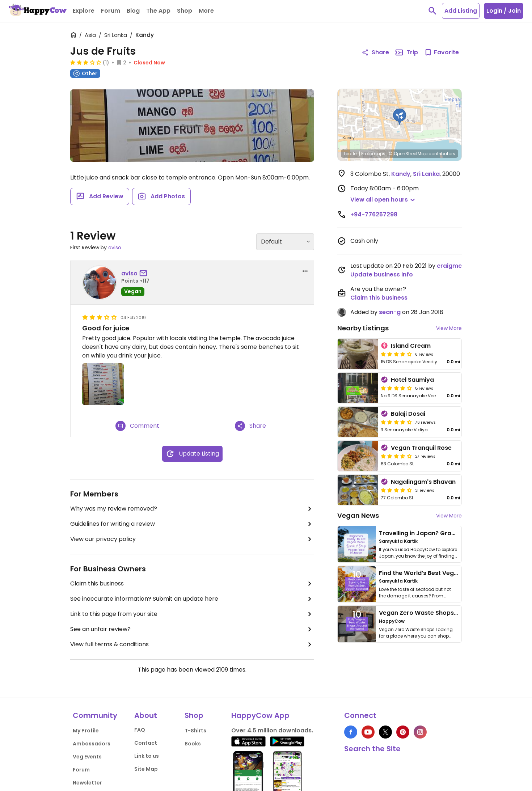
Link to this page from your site (192, 614)
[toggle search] (432, 11)
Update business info (382, 274)
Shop (194, 715)
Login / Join (504, 11)
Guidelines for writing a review (192, 524)
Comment (137, 426)
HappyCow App (260, 715)
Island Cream (411, 346)
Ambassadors (92, 744)
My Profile (86, 731)
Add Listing (461, 11)
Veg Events (87, 757)
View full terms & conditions (192, 644)
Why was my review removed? (192, 509)
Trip (406, 52)
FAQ (140, 730)
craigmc (449, 266)
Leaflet (351, 154)
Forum (81, 770)
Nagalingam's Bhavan (423, 482)
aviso (115, 248)
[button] (400, 117)
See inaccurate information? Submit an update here (192, 599)
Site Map (146, 769)
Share (250, 426)
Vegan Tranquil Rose (421, 448)
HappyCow (392, 621)
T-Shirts (195, 731)
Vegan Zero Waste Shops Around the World (443, 613)
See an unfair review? (192, 629)
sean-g (390, 312)
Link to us (147, 756)
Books (193, 744)
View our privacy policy (192, 539)
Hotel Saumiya (412, 380)
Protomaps (373, 154)
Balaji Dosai (408, 414)
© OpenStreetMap (408, 154)
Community (95, 715)
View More (449, 328)
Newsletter (87, 783)
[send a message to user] (145, 274)
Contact (146, 743)
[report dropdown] (305, 271)
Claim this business (192, 584)
